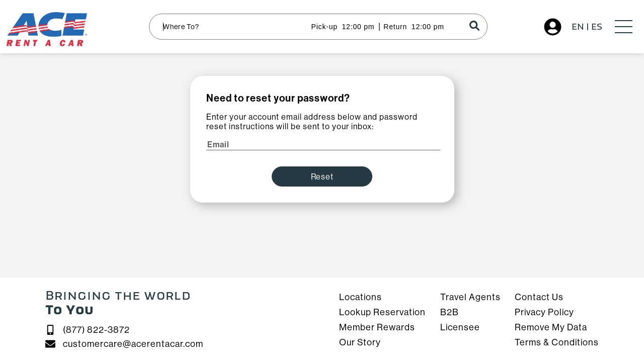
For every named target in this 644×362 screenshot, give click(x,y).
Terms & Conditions (557, 342)
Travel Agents (470, 297)
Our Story (360, 342)
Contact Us (539, 297)
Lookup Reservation (382, 312)
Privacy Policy (544, 312)
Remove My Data (551, 327)
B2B (450, 312)
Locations (360, 297)
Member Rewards (377, 327)
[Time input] (357, 27)
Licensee (460, 327)
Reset (322, 177)
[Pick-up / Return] (319, 27)
